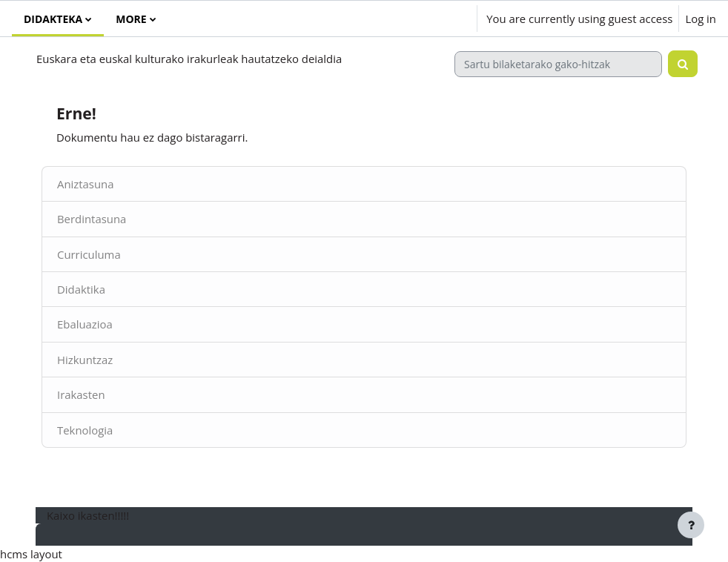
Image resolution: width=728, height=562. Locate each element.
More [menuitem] (131, 19)
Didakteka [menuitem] (53, 19)
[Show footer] (691, 525)
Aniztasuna (86, 184)
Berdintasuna (92, 219)
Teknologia (85, 430)
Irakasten (81, 394)
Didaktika (81, 289)
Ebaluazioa (85, 324)
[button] (423, 19)
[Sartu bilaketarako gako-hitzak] (558, 64)
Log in (701, 19)
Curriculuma (89, 254)
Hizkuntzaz (85, 360)
